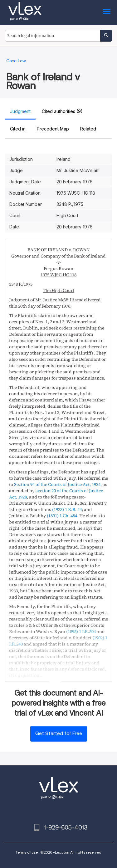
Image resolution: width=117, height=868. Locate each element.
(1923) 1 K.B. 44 (67, 509)
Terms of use (27, 852)
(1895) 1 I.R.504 (81, 631)
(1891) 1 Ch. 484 (62, 516)
